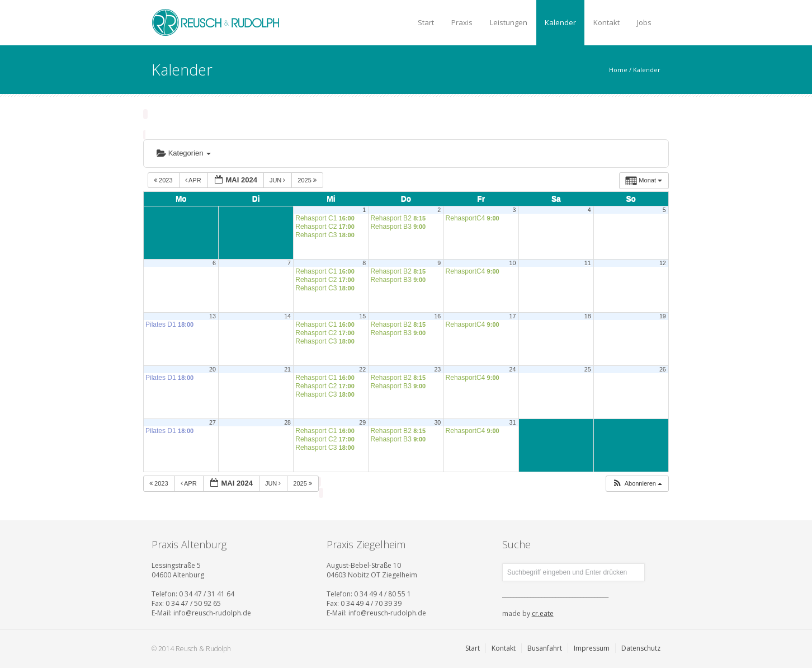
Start (426, 22)
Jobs (644, 22)
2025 (308, 180)
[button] (637, 484)
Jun (278, 180)
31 (513, 422)
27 (213, 422)
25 (588, 369)
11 (588, 263)
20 (213, 369)
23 (437, 369)
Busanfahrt (545, 648)
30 (437, 422)
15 (362, 316)
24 (513, 369)
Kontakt (606, 22)
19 (663, 316)
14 (287, 316)
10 (513, 263)
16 (437, 316)
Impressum (592, 648)
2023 (164, 180)
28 (287, 422)
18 (588, 316)
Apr (194, 180)
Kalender (560, 22)
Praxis (462, 22)
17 (513, 316)
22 (362, 369)
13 (213, 316)
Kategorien (184, 153)
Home (618, 70)
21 (287, 369)
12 (663, 263)
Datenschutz (641, 648)
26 (663, 369)
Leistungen (509, 22)
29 (362, 422)
